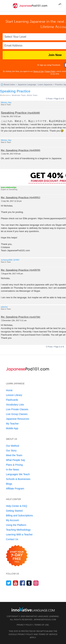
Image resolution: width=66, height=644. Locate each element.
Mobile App (12, 428)
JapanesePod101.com (45, 620)
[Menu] (6, 6)
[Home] (30, 9)
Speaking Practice (15, 91)
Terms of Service (48, 634)
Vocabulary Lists (15, 405)
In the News (12, 470)
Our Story (11, 451)
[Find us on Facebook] (22, 583)
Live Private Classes (17, 409)
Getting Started (14, 511)
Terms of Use (38, 71)
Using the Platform (16, 525)
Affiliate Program (15, 489)
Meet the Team (14, 455)
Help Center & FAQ (17, 506)
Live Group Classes (17, 414)
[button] (60, 6)
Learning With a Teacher (19, 534)
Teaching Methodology (18, 530)
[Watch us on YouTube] (16, 583)
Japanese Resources (18, 419)
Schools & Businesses (18, 479)
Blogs (9, 484)
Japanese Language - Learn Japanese (35, 85)
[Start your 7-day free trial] (17, 556)
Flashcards (12, 400)
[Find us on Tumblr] (29, 583)
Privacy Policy (50, 71)
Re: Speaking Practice (15, 150)
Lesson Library (14, 395)
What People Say (15, 460)
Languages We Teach (18, 474)
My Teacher (12, 424)
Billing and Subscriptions (19, 515)
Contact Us (12, 539)
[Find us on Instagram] (36, 583)
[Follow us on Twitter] (9, 583)
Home (9, 390)
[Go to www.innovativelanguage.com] (33, 609)
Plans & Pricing (14, 465)
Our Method (12, 446)
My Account (12, 520)
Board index (10, 85)
